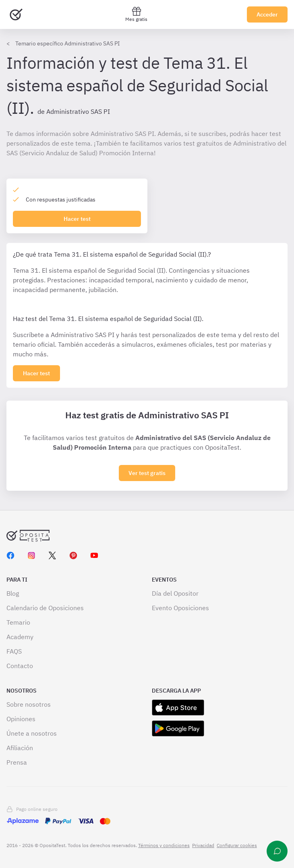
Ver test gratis (147, 473)
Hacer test (77, 219)
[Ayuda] (277, 851)
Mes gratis (136, 14)
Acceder (267, 14)
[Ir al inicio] (16, 14)
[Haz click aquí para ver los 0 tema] (36, 373)
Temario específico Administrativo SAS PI (68, 43)
